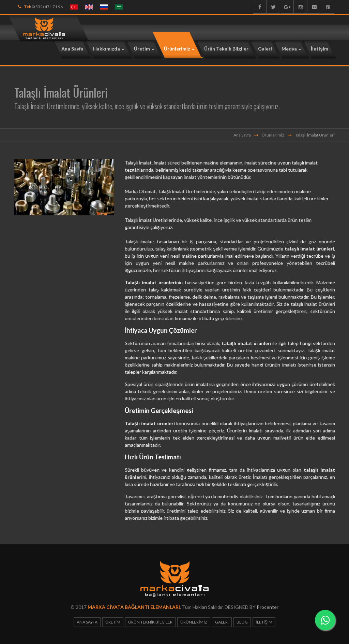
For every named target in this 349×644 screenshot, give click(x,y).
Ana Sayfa (242, 135)
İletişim (264, 622)
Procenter (268, 607)
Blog (242, 622)
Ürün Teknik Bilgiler (150, 622)
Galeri (222, 622)
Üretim (113, 622)
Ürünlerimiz (273, 135)
